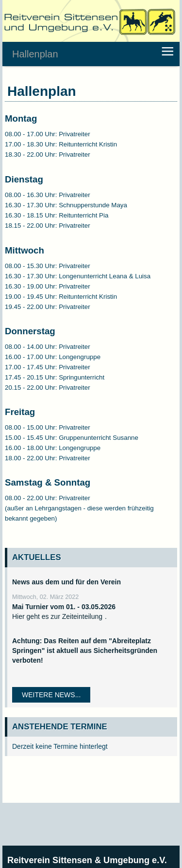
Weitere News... (51, 695)
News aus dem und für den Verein (66, 582)
